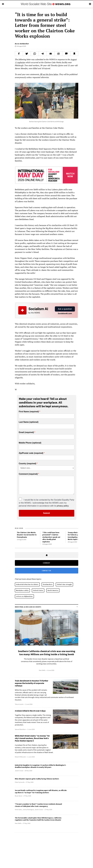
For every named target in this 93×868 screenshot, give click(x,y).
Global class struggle (64, 584)
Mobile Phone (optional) (30, 443)
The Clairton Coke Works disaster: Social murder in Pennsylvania (27, 535)
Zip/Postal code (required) (31, 453)
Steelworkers (48, 584)
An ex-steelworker (22, 44)
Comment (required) (28, 474)
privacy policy (63, 506)
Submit (46, 513)
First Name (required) (29, 412)
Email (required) (26, 432)
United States (38, 590)
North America (53, 590)
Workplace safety (22, 590)
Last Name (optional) (29, 422)
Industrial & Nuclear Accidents (27, 584)
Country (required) (27, 464)
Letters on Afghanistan (24, 596)
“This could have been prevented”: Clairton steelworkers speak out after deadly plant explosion (51, 537)
